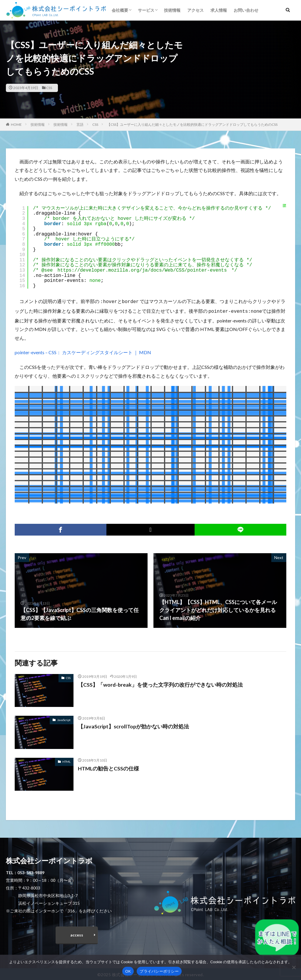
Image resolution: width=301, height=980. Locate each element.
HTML (66, 760)
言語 (80, 124)
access (77, 934)
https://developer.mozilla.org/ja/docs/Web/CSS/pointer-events (142, 270)
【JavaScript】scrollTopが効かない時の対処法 (134, 725)
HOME (16, 124)
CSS (49, 88)
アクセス (195, 10)
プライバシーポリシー (159, 971)
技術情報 (172, 10)
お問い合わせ (246, 10)
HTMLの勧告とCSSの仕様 (109, 767)
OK (128, 971)
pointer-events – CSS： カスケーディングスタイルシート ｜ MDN (83, 351)
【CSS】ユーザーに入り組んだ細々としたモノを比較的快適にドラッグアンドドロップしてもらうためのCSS (192, 124)
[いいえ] (294, 967)
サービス (146, 10)
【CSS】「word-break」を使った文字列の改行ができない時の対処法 (160, 683)
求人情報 (219, 10)
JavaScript (64, 719)
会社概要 (120, 10)
